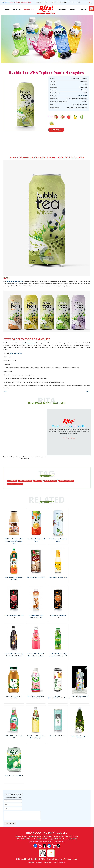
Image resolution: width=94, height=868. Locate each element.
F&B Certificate (63, 2)
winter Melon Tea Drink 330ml (14, 776)
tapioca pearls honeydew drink (15, 484)
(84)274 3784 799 (56, 839)
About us (31, 862)
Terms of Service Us (59, 862)
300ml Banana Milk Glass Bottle (58, 577)
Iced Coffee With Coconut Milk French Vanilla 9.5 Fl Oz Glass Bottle (14, 541)
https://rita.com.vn (59, 842)
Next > (88, 391)
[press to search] (90, 2)
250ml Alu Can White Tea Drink (58, 736)
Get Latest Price (83, 96)
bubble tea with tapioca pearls (67, 481)
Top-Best (53, 2)
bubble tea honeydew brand (25, 481)
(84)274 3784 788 (42, 839)
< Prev (5, 391)
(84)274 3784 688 (26, 839)
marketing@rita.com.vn (40, 842)
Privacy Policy (48, 862)
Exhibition (38, 2)
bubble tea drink (12, 481)
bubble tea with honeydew (51, 481)
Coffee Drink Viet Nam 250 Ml (36, 577)
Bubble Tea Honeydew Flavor (14, 281)
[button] (3, 39)
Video (46, 2)
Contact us (39, 862)
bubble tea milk (38, 481)
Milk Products (5, 2)
